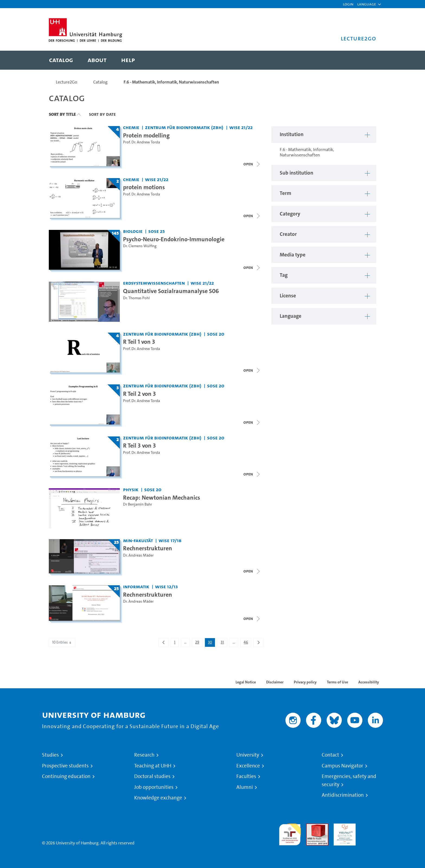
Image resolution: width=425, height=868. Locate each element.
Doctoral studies (152, 776)
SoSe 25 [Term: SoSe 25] (157, 231)
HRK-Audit (343, 827)
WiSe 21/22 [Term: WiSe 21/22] (241, 127)
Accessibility (369, 682)
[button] (367, 4)
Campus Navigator (342, 766)
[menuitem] (61, 60)
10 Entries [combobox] (62, 642)
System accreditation (372, 830)
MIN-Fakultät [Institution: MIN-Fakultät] (138, 540)
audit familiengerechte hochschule (290, 833)
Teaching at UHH (153, 766)
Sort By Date (102, 114)
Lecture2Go (67, 82)
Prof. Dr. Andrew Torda (141, 142)
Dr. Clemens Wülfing (140, 246)
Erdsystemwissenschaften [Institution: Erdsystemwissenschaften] (154, 283)
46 (247, 643)
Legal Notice (246, 682)
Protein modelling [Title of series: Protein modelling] (146, 135)
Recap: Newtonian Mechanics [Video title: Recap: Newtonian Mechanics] (162, 497)
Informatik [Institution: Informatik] (136, 586)
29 (199, 643)
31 (224, 643)
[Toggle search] (367, 60)
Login (348, 4)
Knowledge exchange (158, 798)
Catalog (100, 82)
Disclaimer (275, 682)
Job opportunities (154, 787)
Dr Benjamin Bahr (138, 504)
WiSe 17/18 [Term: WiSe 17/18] (170, 540)
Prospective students (65, 766)
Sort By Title (62, 114)
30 (211, 643)
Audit (311, 827)
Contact (330, 755)
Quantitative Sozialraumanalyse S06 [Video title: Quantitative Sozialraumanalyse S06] (171, 291)
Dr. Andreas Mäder (138, 555)
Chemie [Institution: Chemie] (131, 127)
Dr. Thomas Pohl (136, 298)
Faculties (246, 776)
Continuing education (66, 776)
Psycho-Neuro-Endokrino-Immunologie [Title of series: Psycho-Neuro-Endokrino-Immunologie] (174, 239)
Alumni (245, 787)
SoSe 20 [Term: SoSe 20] (216, 334)
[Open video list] (252, 268)
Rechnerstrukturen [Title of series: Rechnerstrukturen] (148, 548)
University (248, 755)
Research (144, 755)
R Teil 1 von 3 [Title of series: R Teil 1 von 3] (139, 342)
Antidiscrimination (343, 795)
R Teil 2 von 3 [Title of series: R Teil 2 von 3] (139, 394)
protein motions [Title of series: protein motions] (144, 187)
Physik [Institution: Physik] (131, 489)
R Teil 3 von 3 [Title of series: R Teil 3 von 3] (139, 445)
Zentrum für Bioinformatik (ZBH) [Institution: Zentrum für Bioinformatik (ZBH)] (184, 127)
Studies (50, 755)
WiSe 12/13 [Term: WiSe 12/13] (166, 586)
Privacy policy (305, 682)
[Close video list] (252, 164)
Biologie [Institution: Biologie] (133, 231)
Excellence (248, 766)
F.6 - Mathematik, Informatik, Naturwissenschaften (171, 82)
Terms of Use (337, 682)
